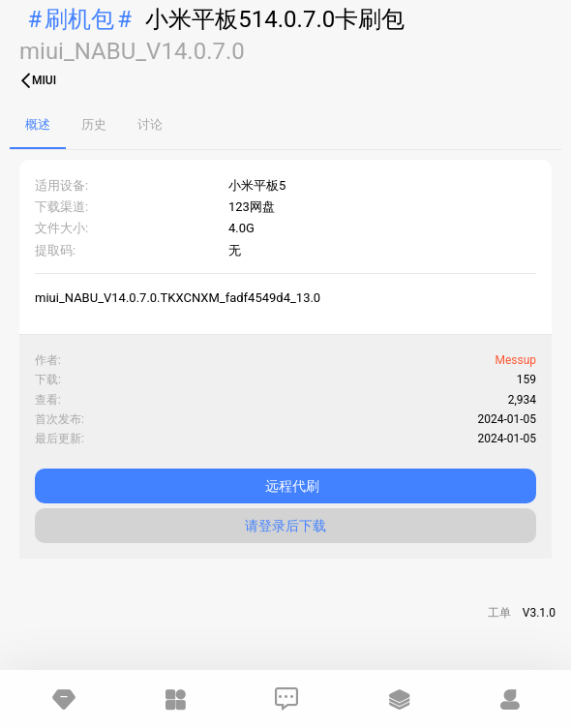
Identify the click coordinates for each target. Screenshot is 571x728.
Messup (515, 360)
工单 (499, 613)
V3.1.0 (539, 613)
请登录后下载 (285, 526)
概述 (38, 124)
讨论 (150, 124)
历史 (94, 124)
